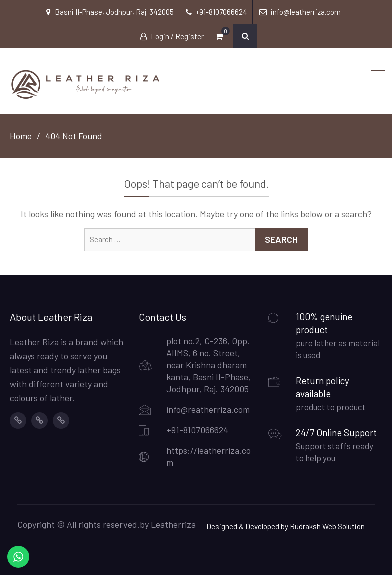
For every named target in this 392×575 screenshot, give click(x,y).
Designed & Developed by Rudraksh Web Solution (285, 526)
